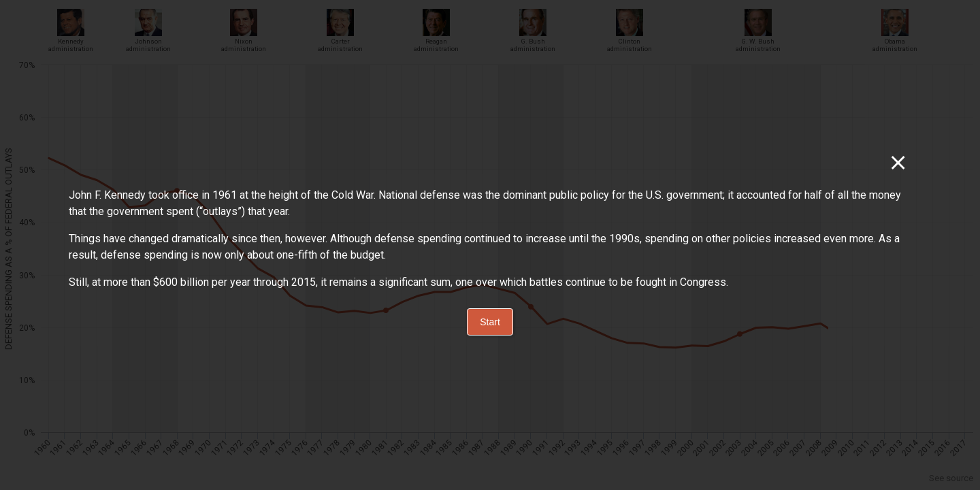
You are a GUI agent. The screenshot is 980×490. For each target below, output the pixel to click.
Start (490, 322)
